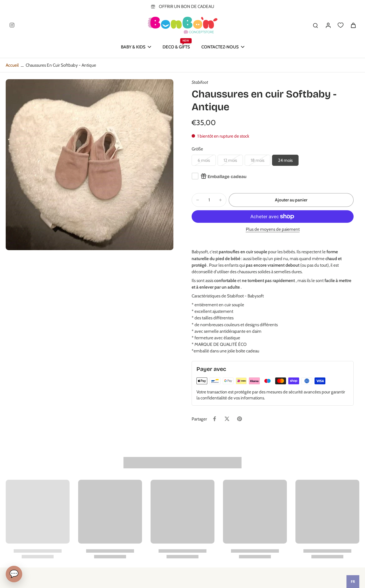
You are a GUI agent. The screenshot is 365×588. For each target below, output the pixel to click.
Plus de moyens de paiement (273, 229)
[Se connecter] (328, 25)
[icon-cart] (353, 25)
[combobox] (353, 582)
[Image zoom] (90, 165)
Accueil (12, 65)
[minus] (198, 200)
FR (353, 582)
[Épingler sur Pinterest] (240, 419)
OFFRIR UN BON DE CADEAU (186, 6)
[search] (315, 25)
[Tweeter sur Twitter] (227, 419)
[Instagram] (12, 25)
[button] (291, 200)
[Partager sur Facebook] (214, 419)
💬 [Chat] (14, 574)
